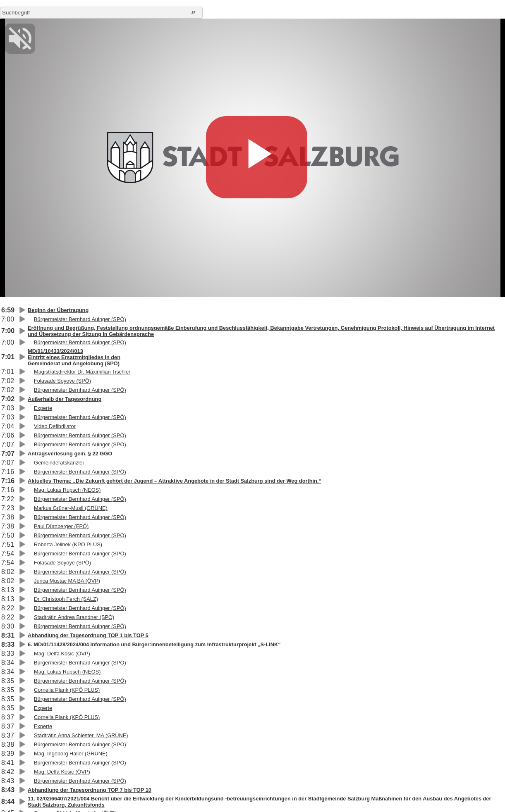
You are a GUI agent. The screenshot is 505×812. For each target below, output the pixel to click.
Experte (43, 408)
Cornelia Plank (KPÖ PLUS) (67, 690)
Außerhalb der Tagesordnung (65, 399)
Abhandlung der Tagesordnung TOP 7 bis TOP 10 (90, 790)
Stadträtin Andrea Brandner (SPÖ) (74, 617)
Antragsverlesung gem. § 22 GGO (70, 454)
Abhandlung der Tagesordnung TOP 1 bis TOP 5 (88, 635)
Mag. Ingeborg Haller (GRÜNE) (71, 754)
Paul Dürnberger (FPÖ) (61, 526)
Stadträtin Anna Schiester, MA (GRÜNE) (81, 735)
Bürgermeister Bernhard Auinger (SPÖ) (80, 319)
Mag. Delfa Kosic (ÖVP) (62, 654)
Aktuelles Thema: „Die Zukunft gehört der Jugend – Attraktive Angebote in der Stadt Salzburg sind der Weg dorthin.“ (175, 481)
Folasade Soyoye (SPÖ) (62, 381)
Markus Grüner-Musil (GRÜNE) (71, 508)
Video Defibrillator (55, 426)
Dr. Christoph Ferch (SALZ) (66, 599)
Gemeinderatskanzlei (59, 463)
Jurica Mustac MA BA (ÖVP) (67, 581)
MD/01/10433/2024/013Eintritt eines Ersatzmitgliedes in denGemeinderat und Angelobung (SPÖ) (74, 357)
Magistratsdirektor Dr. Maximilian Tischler (82, 372)
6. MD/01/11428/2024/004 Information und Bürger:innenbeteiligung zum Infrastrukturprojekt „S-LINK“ (154, 644)
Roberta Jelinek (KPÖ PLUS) (68, 544)
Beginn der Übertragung (58, 310)
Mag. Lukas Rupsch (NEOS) (67, 490)
